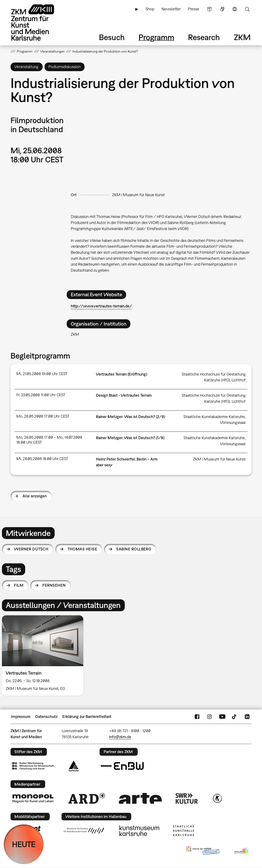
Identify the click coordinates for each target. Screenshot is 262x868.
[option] (45, 656)
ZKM (242, 37)
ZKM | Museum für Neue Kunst (138, 195)
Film (19, 585)
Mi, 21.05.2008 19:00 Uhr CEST (42, 374)
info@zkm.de (120, 737)
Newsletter (171, 9)
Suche (247, 9)
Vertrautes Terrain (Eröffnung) (122, 374)
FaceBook (197, 717)
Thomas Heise (82, 549)
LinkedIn (247, 717)
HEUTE (24, 844)
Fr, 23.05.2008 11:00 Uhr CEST (41, 395)
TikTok (235, 717)
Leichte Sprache (210, 9)
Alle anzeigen (35, 496)
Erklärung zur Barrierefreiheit (87, 717)
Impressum (21, 717)
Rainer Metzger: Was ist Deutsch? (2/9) (130, 417)
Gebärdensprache (222, 9)
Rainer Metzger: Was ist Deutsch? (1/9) (130, 438)
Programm (156, 37)
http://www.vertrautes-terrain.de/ (101, 306)
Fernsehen (54, 585)
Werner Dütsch (31, 549)
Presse (194, 9)
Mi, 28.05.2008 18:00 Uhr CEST (42, 459)
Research (204, 37)
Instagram (210, 717)
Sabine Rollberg (134, 549)
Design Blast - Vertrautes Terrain (124, 395)
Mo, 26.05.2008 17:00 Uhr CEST (43, 416)
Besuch (112, 37)
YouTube (222, 717)
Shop (150, 9)
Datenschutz (46, 717)
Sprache (235, 9)
